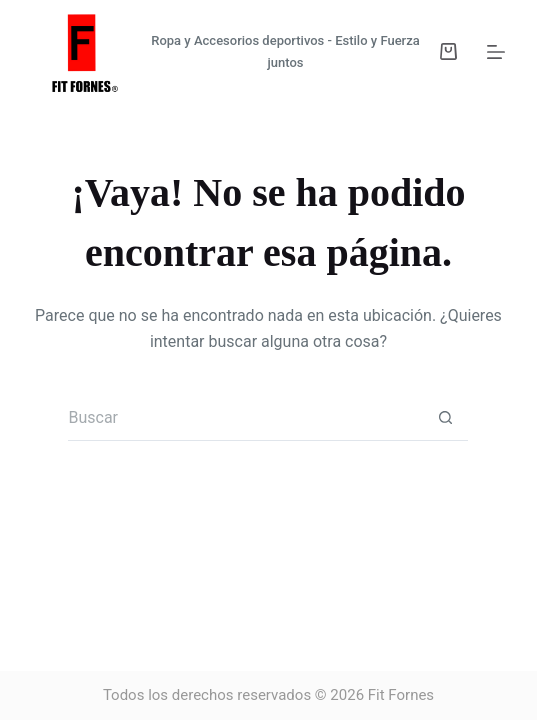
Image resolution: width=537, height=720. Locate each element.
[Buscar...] (245, 418)
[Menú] (496, 52)
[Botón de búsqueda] (445, 418)
